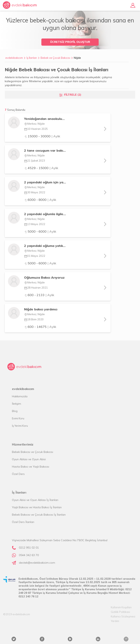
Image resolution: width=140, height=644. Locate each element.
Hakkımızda (20, 396)
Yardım (115, 621)
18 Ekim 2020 (34, 319)
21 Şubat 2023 (35, 161)
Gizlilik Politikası (120, 612)
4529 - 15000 (41, 168)
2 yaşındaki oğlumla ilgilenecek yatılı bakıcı (45, 214)
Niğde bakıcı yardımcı (41, 309)
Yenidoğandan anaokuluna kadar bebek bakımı (45, 119)
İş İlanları (32, 58)
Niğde (77, 58)
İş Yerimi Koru (20, 426)
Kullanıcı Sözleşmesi (123, 616)
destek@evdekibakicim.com (37, 563)
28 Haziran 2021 (36, 288)
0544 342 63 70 (29, 555)
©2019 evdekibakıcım (17, 614)
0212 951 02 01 (29, 548)
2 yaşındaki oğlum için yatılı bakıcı (45, 182)
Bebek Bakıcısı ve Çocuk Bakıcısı (33, 452)
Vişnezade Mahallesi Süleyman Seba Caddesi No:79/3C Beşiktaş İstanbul (60, 540)
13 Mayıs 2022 (35, 224)
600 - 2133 (39, 295)
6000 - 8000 (40, 200)
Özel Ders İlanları (23, 522)
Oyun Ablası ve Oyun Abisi (29, 459)
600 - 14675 (40, 327)
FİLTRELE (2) (73, 95)
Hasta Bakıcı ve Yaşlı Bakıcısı (31, 467)
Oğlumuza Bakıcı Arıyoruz (44, 277)
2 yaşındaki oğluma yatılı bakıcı (45, 246)
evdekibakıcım (14, 58)
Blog (15, 411)
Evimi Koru (18, 418)
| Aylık (56, 136)
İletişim (17, 404)
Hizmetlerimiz (23, 444)
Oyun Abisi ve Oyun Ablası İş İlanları (35, 500)
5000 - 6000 (40, 231)
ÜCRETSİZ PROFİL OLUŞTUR (70, 42)
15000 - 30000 (42, 136)
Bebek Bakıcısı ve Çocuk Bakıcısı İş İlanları (39, 515)
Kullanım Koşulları (121, 607)
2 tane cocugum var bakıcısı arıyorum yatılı (45, 150)
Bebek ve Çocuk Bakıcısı (55, 58)
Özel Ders (18, 474)
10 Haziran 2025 (36, 129)
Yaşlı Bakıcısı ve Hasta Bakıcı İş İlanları (37, 507)
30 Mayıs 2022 (35, 192)
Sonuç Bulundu (16, 110)
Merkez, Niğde (34, 124)
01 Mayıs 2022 (35, 256)
